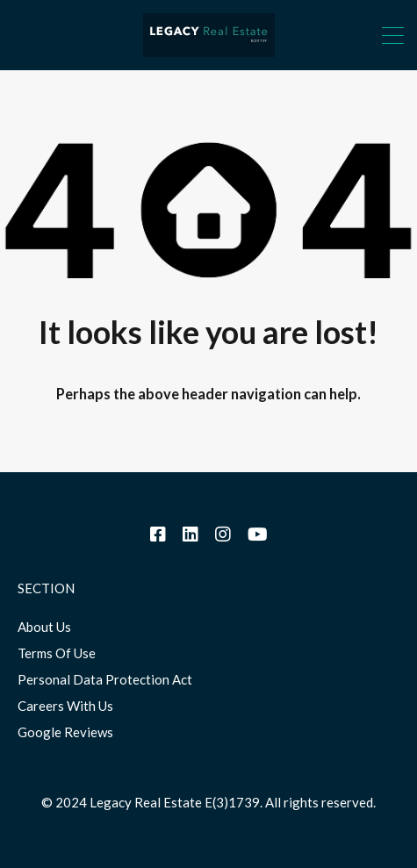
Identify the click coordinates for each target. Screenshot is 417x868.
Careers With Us (65, 706)
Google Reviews (65, 732)
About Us (44, 627)
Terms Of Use (57, 653)
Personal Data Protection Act (105, 679)
